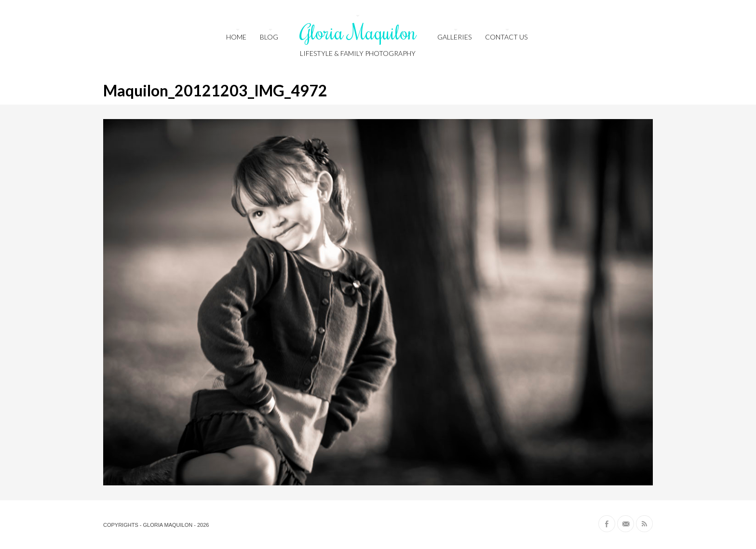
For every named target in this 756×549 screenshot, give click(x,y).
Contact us (506, 37)
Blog (269, 37)
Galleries (454, 37)
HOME (236, 37)
